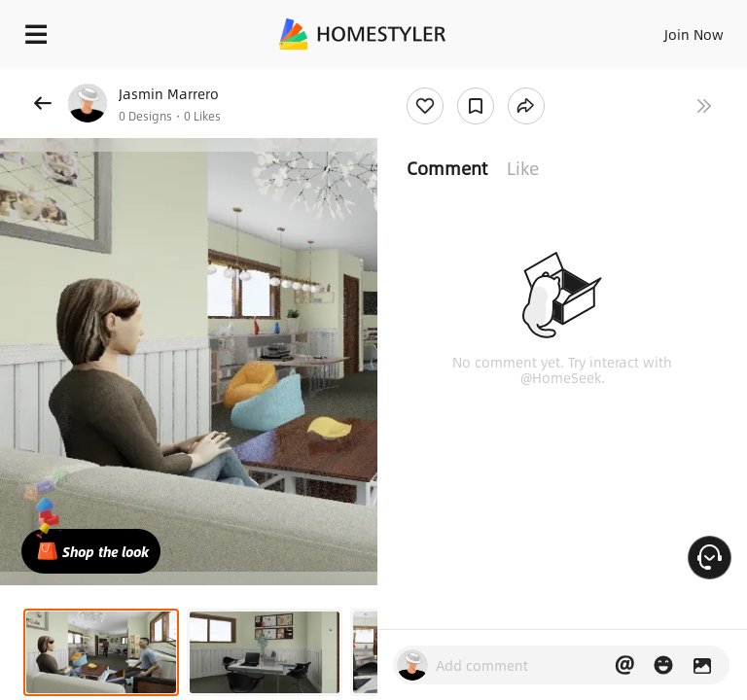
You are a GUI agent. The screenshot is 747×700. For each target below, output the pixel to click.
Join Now (694, 34)
